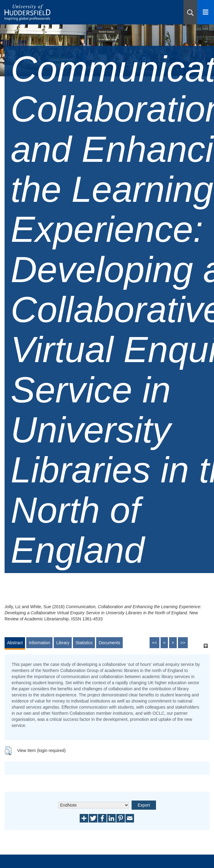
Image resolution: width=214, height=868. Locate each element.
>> (183, 643)
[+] (206, 646)
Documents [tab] (109, 643)
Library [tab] (63, 643)
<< (154, 643)
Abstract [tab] (15, 643)
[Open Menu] (206, 12)
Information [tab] (39, 643)
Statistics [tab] (84, 643)
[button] (190, 12)
